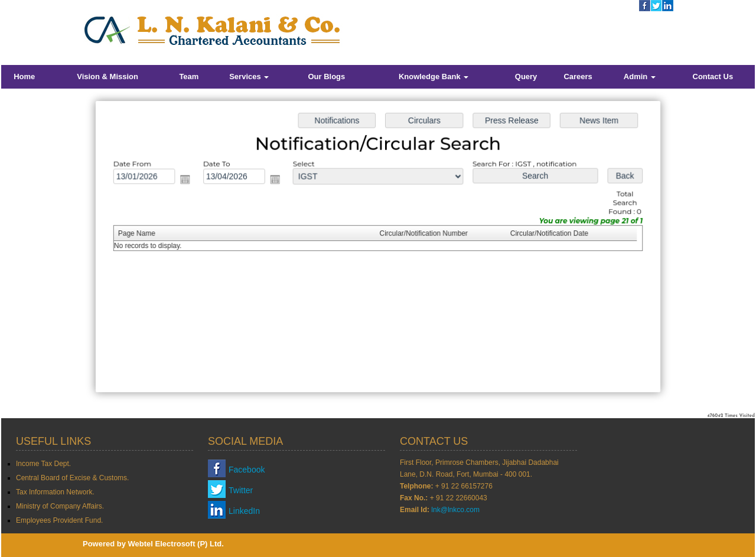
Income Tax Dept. (43, 464)
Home (24, 76)
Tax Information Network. (55, 492)
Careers (578, 76)
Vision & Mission (107, 76)
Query (526, 76)
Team (189, 76)
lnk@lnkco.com (455, 510)
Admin (640, 76)
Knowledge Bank (434, 76)
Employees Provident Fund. (59, 520)
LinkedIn (244, 511)
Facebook (247, 470)
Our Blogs (326, 76)
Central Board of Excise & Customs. (72, 478)
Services (249, 76)
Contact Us (713, 76)
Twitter (241, 490)
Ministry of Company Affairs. (60, 506)
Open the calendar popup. (189, 180)
